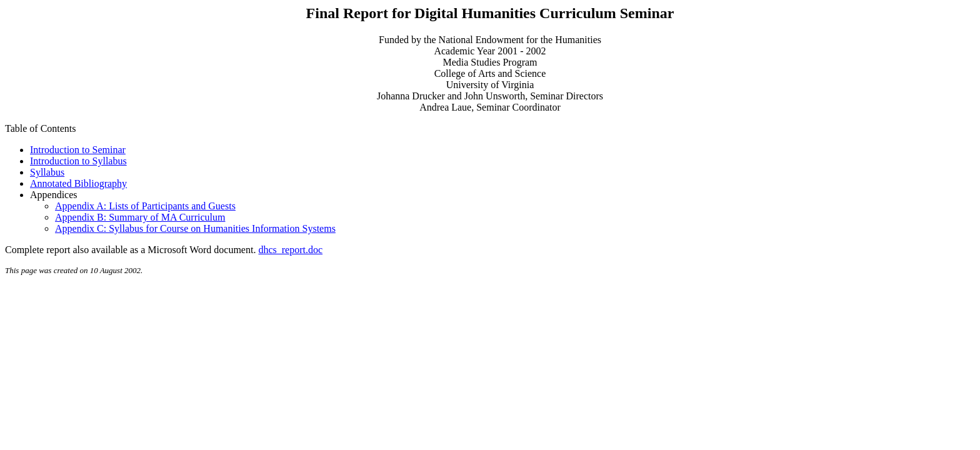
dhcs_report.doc (290, 250)
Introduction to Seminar (78, 150)
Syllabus (47, 172)
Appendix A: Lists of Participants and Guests (145, 206)
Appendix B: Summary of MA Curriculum (140, 217)
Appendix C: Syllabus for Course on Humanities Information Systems (195, 228)
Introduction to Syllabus (78, 161)
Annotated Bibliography (78, 183)
